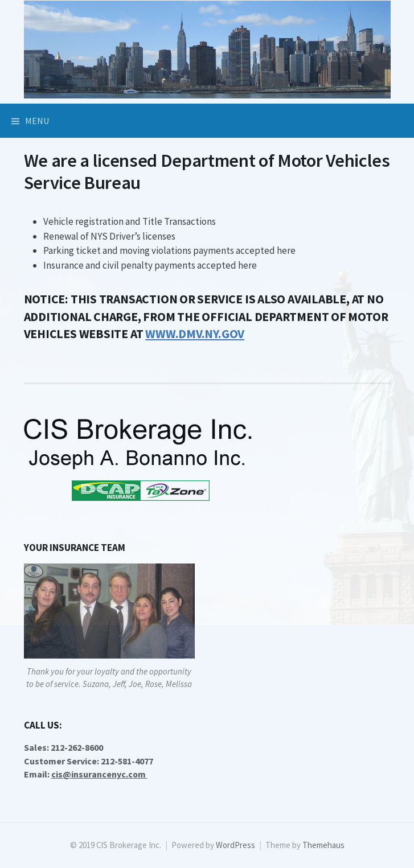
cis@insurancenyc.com (99, 774)
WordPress (235, 845)
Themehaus (323, 845)
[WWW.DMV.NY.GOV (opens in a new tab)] (195, 334)
